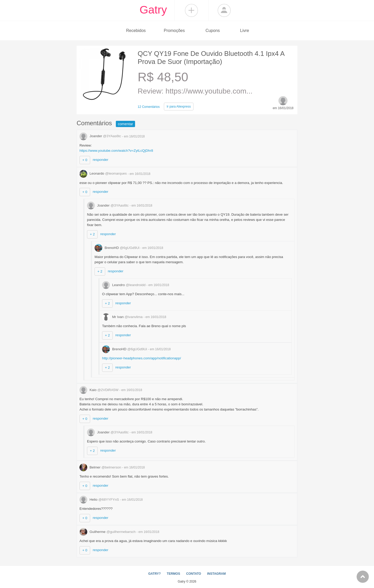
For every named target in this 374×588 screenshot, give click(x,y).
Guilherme (108, 532)
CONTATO (194, 574)
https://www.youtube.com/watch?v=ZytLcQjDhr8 (116, 151)
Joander (101, 136)
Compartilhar (191, 10)
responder (101, 160)
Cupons (213, 31)
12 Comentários (149, 107)
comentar (125, 124)
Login (224, 10)
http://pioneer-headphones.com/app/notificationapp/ (142, 358)
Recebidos (136, 31)
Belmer (101, 467)
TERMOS (173, 574)
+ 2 (92, 234)
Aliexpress (179, 107)
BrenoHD (118, 248)
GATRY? (155, 574)
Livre (245, 31)
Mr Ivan (123, 317)
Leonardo (104, 173)
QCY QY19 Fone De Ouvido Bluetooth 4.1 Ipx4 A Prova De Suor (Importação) (211, 58)
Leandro (124, 285)
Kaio (99, 390)
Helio (100, 500)
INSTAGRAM (216, 574)
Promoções (174, 31)
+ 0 (85, 160)
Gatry (153, 10)
